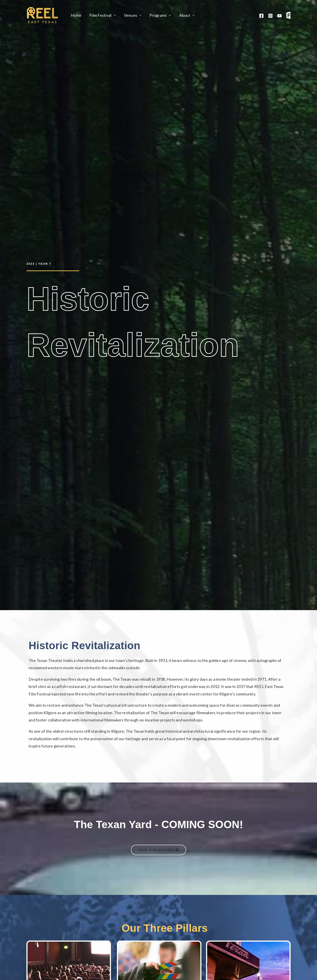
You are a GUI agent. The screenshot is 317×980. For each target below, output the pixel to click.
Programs (158, 15)
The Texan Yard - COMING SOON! (158, 824)
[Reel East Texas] (42, 15)
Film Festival (100, 15)
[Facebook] (261, 16)
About (185, 15)
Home (76, 15)
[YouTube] (279, 16)
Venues (131, 15)
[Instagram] (270, 16)
